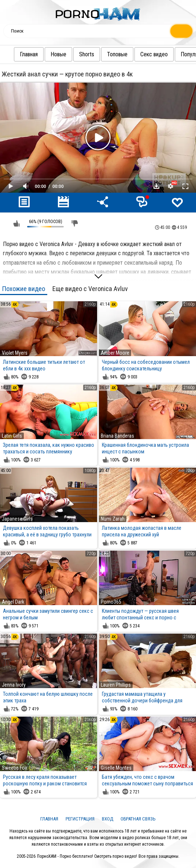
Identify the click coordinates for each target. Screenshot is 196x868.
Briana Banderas (117, 436)
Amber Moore (115, 353)
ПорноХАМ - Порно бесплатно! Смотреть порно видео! (87, 856)
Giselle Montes (116, 768)
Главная (33, 54)
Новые (63, 54)
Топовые (122, 54)
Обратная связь (138, 819)
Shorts (91, 54)
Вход (108, 819)
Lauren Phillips (116, 685)
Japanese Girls (17, 519)
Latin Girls (12, 436)
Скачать (156, 186)
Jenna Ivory (14, 685)
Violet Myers (15, 353)
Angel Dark (13, 602)
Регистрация (80, 819)
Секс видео (158, 54)
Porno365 (111, 602)
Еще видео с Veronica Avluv (90, 289)
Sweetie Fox (14, 768)
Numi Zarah (113, 519)
